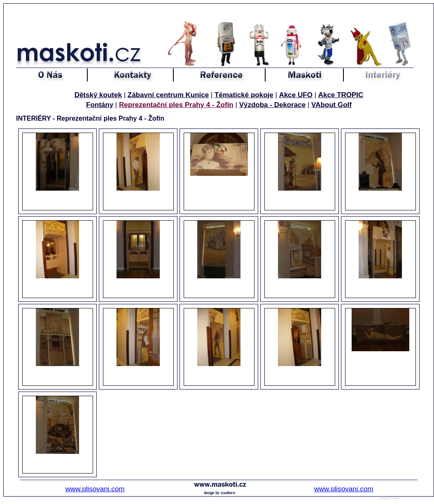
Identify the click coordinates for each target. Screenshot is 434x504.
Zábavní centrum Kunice (168, 95)
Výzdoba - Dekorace (273, 105)
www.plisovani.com (95, 489)
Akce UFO (296, 95)
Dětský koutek (98, 95)
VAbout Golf (331, 105)
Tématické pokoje (244, 95)
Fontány (100, 105)
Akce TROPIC (341, 95)
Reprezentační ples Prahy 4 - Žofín (176, 105)
